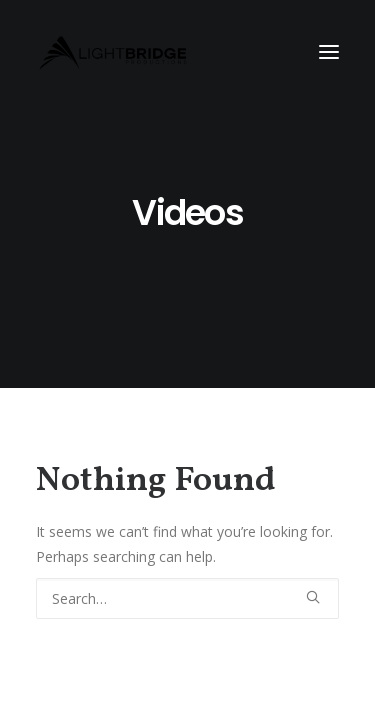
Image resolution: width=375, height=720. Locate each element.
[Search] (187, 598)
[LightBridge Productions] (113, 52)
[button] (329, 52)
